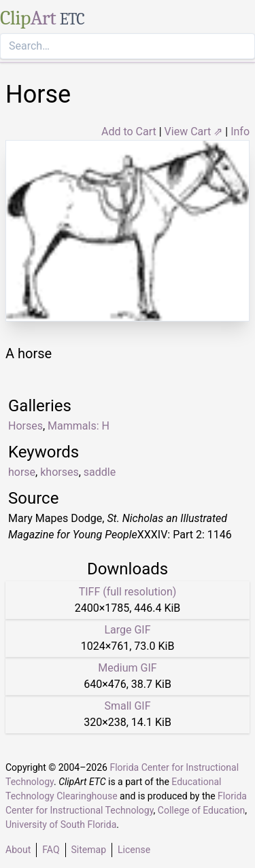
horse (22, 472)
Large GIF (127, 630)
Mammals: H (79, 426)
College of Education (202, 810)
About (18, 850)
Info (240, 132)
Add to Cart (129, 132)
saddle (100, 472)
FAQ (51, 850)
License (134, 850)
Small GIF (127, 706)
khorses (59, 472)
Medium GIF (127, 668)
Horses (26, 426)
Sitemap (89, 850)
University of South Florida (61, 824)
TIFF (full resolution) (128, 592)
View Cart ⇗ (194, 132)
